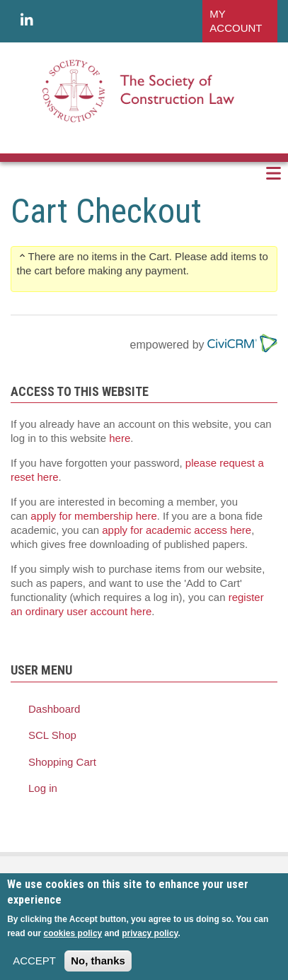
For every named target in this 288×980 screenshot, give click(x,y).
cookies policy (73, 940)
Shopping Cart (62, 762)
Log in (43, 788)
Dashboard (54, 709)
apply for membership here (93, 516)
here (120, 438)
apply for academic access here (177, 530)
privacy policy (150, 940)
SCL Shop (52, 735)
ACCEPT (34, 968)
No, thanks (98, 968)
